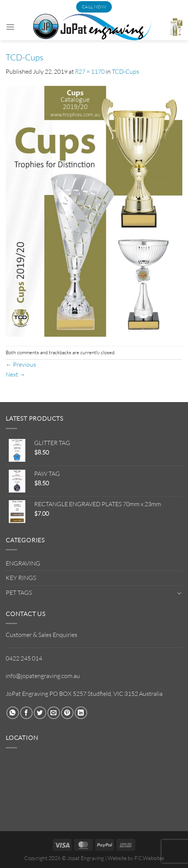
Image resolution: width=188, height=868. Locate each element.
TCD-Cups (125, 71)
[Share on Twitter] (40, 713)
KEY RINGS (21, 578)
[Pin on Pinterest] (67, 713)
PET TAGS (19, 592)
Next (16, 374)
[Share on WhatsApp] (13, 713)
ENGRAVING (23, 563)
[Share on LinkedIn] (81, 713)
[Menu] (10, 27)
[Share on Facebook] (26, 713)
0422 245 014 (24, 658)
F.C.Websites (149, 858)
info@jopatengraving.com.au (43, 676)
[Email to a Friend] (54, 713)
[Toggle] (179, 593)
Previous (21, 364)
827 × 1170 (90, 71)
